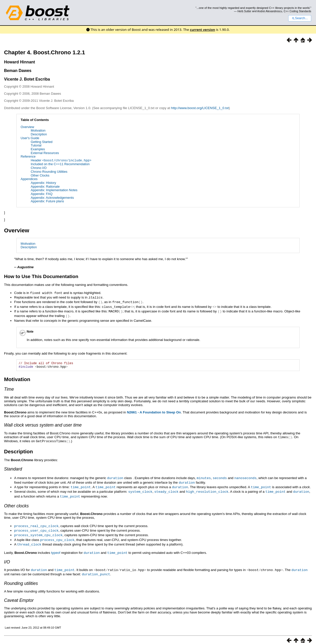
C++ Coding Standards (297, 11)
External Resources (45, 153)
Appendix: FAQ (42, 194)
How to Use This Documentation (41, 276)
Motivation (38, 130)
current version (202, 30)
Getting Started (42, 142)
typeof (56, 550)
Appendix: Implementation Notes (54, 190)
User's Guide (30, 138)
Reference (28, 156)
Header (61, 160)
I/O (7, 558)
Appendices (29, 179)
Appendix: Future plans (47, 201)
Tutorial (36, 145)
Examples (38, 149)
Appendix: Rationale (45, 186)
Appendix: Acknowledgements (52, 197)
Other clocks (16, 504)
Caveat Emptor (19, 596)
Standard (13, 468)
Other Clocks (40, 175)
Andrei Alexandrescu (270, 11)
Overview (27, 127)
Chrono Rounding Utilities (49, 171)
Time (9, 389)
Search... (300, 18)
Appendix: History (43, 182)
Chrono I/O (39, 168)
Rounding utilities (21, 579)
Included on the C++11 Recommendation (60, 164)
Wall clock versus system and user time (43, 425)
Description (39, 134)
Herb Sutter (244, 11)
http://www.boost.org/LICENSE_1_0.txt (200, 108)
